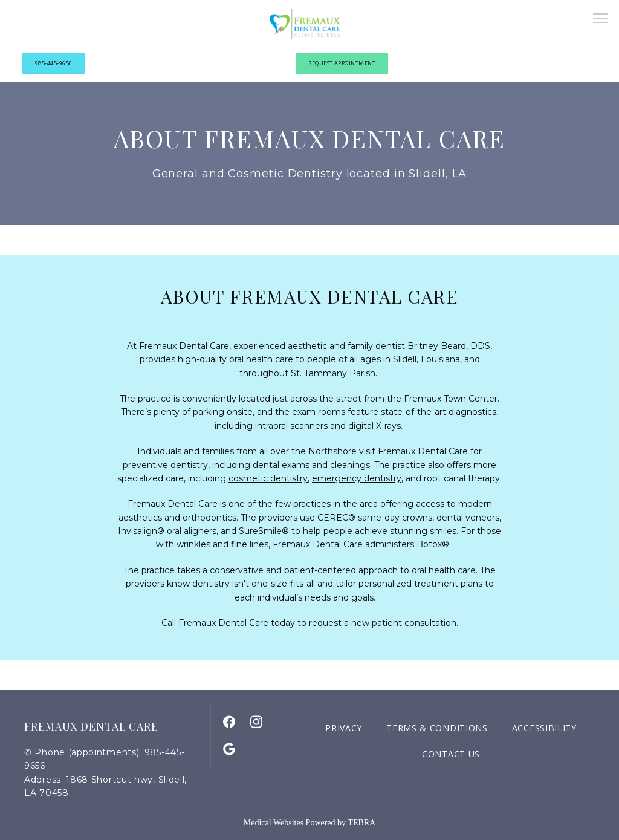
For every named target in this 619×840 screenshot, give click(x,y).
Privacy (344, 728)
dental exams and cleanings (311, 465)
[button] (601, 19)
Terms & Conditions (437, 728)
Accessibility (544, 728)
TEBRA (361, 823)
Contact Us (451, 754)
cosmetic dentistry (268, 478)
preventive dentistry (165, 465)
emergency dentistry (357, 478)
